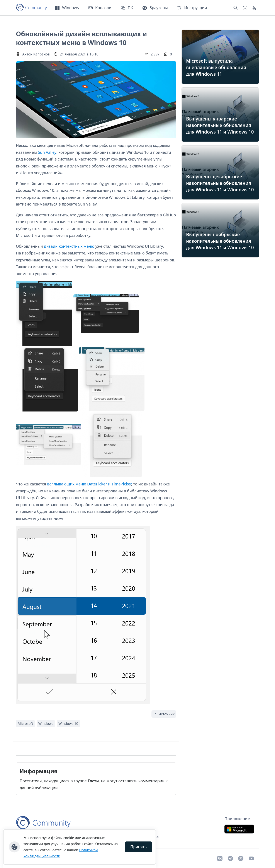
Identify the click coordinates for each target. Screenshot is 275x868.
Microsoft (25, 724)
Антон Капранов (36, 54)
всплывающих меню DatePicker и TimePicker (89, 484)
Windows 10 (68, 724)
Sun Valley (47, 152)
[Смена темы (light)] (245, 8)
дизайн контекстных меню (69, 246)
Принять (138, 847)
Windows (46, 724)
